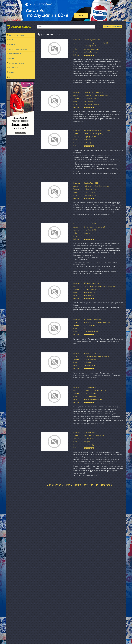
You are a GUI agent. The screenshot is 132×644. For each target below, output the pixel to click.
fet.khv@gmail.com (90, 195)
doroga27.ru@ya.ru (90, 445)
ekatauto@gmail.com (91, 52)
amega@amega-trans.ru (92, 104)
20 (85, 485)
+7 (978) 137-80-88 (90, 230)
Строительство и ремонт (18, 49)
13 (69, 485)
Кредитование (14, 68)
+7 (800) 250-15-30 (90, 189)
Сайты (11, 40)
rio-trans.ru (88, 140)
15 (74, 485)
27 (102, 485)
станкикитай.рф (89, 192)
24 (95, 485)
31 (112, 485)
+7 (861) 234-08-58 (90, 46)
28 (104, 485)
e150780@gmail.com (91, 332)
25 (97, 485)
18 (80, 485)
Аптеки (11, 44)
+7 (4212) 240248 (89, 439)
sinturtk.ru (87, 362)
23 (92, 485)
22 (90, 485)
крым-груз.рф (89, 233)
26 (100, 485)
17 (78, 485)
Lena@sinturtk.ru (90, 365)
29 (107, 485)
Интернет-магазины (16, 35)
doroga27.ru (88, 442)
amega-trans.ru (89, 101)
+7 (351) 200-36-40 (90, 98)
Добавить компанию (112, 27)
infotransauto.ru (89, 292)
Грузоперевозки (14, 54)
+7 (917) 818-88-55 (90, 393)
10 (62, 485)
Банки (10, 72)
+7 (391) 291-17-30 (90, 325)
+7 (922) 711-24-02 (90, 137)
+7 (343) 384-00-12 (90, 289)
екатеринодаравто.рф (92, 49)
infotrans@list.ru (89, 295)
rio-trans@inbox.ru (90, 143)
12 (67, 485)
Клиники (11, 77)
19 (82, 485)
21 (87, 485)
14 (71, 485)
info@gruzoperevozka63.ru (93, 399)
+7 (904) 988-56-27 (90, 359)
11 (65, 485)
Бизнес (11, 58)
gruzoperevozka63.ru (91, 396)
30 (109, 485)
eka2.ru (86, 329)
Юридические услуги (16, 63)
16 (76, 485)
